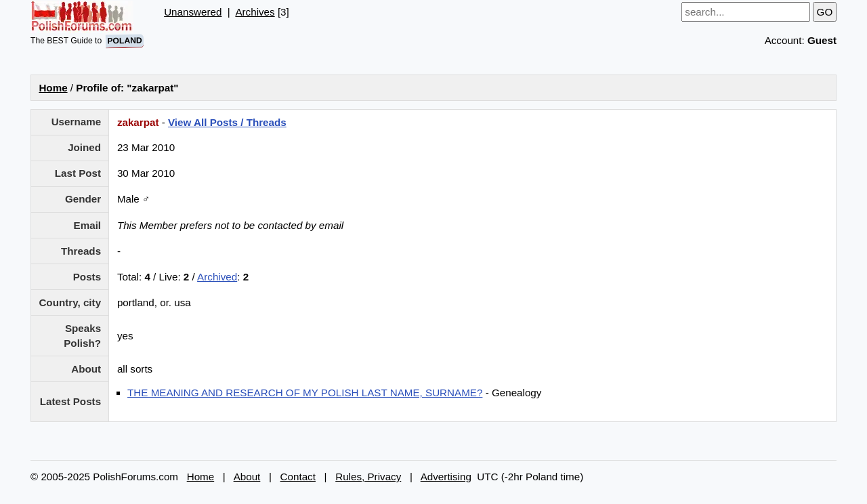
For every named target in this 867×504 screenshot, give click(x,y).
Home (53, 88)
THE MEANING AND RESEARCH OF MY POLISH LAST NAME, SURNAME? (305, 393)
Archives (255, 12)
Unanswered (193, 12)
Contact (298, 477)
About (247, 477)
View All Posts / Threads (227, 122)
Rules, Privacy (368, 477)
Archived (217, 277)
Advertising (446, 477)
